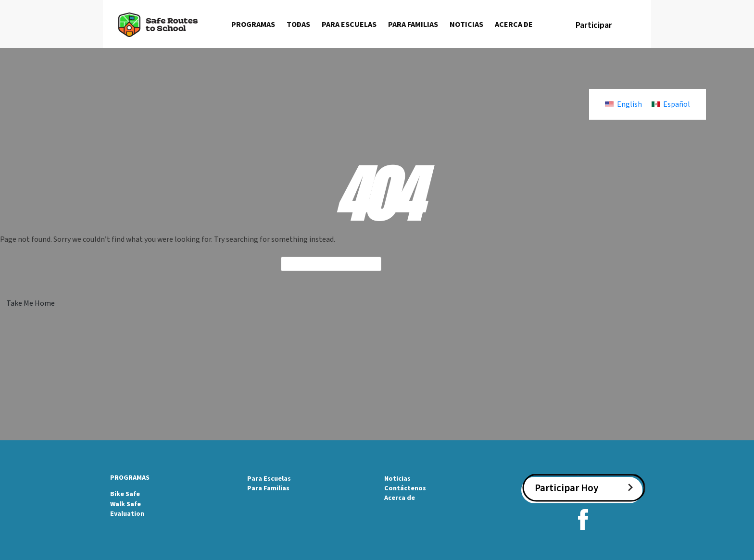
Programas (253, 25)
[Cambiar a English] (623, 104)
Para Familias (268, 488)
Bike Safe (125, 494)
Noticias (466, 25)
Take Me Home (31, 303)
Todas (298, 25)
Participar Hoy (566, 488)
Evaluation (127, 514)
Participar (594, 25)
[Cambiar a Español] (671, 104)
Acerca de (514, 25)
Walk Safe (126, 504)
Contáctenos (405, 488)
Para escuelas (349, 25)
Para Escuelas (269, 479)
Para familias (413, 25)
